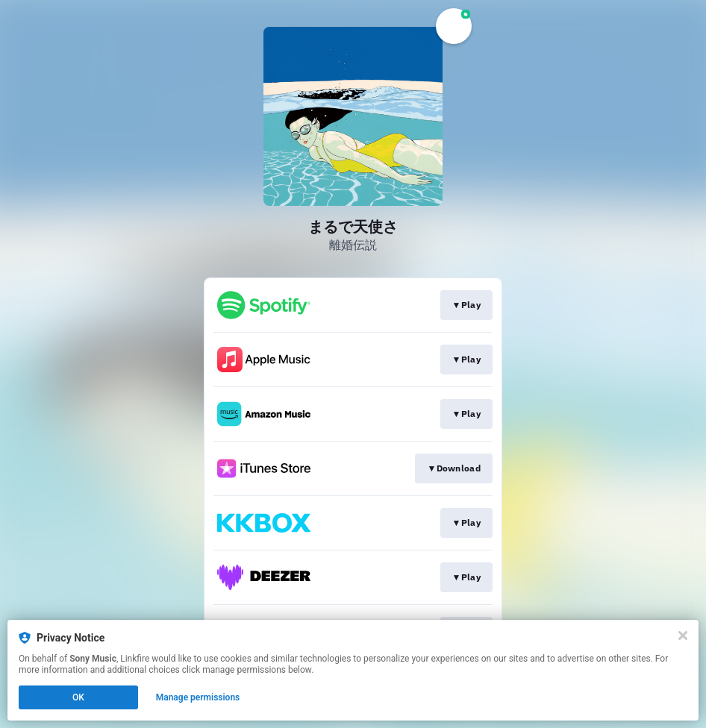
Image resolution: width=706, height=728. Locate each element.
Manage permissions (198, 697)
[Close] (683, 636)
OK (78, 697)
